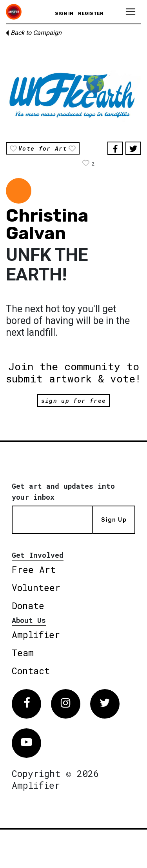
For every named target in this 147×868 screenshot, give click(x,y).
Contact (31, 671)
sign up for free (73, 400)
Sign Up (114, 520)
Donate (28, 606)
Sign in (64, 13)
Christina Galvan (47, 224)
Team (23, 653)
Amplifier (36, 635)
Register (91, 13)
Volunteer (36, 588)
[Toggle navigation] (131, 12)
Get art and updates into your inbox (63, 491)
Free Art (34, 570)
